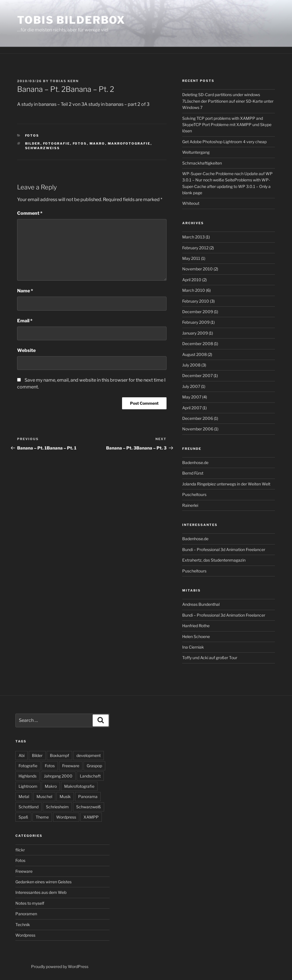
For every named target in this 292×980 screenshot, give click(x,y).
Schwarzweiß (43, 148)
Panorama (88, 796)
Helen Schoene (196, 636)
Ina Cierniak (193, 647)
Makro (97, 143)
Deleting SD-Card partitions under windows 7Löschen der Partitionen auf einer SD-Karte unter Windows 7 (228, 101)
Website (26, 350)
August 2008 (194, 354)
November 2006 (198, 429)
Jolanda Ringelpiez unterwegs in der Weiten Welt (226, 484)
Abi (22, 755)
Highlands (28, 776)
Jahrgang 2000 (58, 776)
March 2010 (194, 290)
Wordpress (66, 817)
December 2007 (197, 375)
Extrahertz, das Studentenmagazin (214, 560)
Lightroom (28, 786)
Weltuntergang (196, 152)
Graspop (94, 766)
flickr (20, 850)
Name (25, 291)
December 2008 (198, 344)
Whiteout (191, 203)
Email (25, 321)
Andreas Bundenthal (201, 604)
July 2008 (191, 365)
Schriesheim (57, 807)
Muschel (44, 796)
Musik (65, 796)
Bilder (33, 143)
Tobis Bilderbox (71, 20)
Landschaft (90, 776)
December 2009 (198, 312)
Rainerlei (190, 505)
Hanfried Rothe (196, 626)
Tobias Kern (64, 81)
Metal (24, 796)
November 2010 (197, 269)
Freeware (71, 766)
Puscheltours (194, 494)
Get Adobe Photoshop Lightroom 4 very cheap (224, 142)
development (89, 755)
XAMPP (91, 817)
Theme (42, 817)
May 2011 (191, 258)
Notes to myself (30, 903)
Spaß (23, 817)
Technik (23, 925)
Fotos (32, 135)
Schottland (29, 807)
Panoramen (26, 914)
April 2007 (192, 408)
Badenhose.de (195, 462)
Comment (30, 213)
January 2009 (195, 333)
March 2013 (193, 237)
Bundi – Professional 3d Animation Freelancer (224, 549)
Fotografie (57, 143)
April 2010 (192, 280)
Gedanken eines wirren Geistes (43, 882)
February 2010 (196, 301)
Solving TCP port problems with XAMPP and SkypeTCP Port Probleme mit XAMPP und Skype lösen (227, 125)
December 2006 (198, 418)
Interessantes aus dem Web (41, 892)
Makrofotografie (129, 143)
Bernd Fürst (193, 473)
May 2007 (192, 397)
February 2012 (195, 248)
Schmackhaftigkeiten (202, 163)
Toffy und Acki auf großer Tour (210, 658)
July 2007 (191, 386)
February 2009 (196, 322)
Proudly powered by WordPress (60, 966)
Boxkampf (59, 755)
